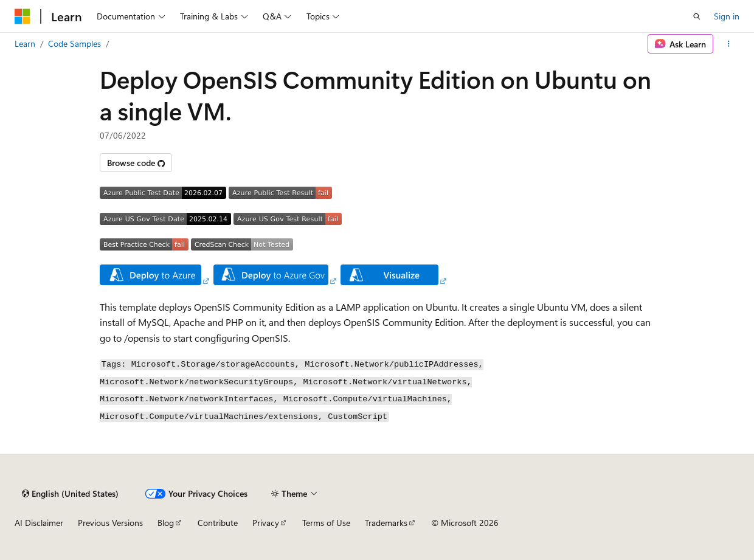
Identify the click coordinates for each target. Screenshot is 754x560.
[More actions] (729, 44)
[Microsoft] (22, 16)
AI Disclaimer (39, 523)
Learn (25, 43)
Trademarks (386, 523)
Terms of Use (326, 523)
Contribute (218, 523)
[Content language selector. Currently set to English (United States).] (70, 494)
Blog (166, 523)
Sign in (727, 16)
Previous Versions (110, 523)
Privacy (266, 523)
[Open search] (697, 16)
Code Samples (74, 43)
